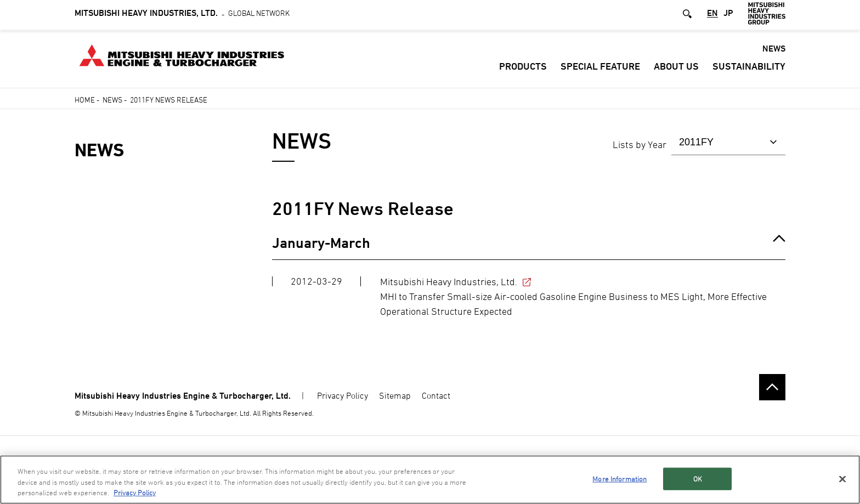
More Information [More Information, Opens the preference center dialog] (619, 478)
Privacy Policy (343, 395)
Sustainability (749, 68)
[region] (430, 480)
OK (698, 478)
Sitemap (395, 395)
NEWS (774, 51)
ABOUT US (676, 68)
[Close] (842, 479)
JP (728, 16)
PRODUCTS (523, 68)
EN (712, 16)
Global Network (182, 15)
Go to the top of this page (772, 387)
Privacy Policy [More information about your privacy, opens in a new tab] (135, 492)
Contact (436, 395)
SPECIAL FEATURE (600, 68)
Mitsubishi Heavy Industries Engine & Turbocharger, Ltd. (183, 396)
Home (85, 100)
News (112, 100)
